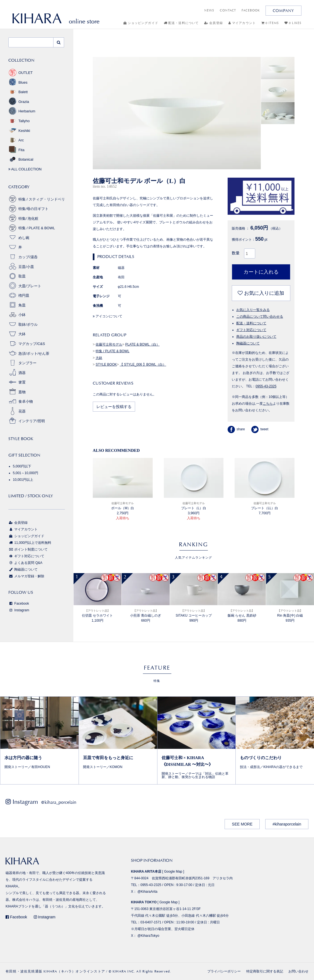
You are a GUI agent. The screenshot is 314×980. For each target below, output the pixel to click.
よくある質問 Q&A (25, 563)
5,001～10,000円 (25, 473)
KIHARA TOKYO (144, 902)
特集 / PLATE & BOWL (112, 351)
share (236, 429)
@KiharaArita (147, 892)
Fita (16, 150)
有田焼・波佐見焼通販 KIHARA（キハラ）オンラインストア (55, 971)
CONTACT (228, 10)
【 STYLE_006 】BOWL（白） (143, 365)
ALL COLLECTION (25, 169)
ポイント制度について (28, 549)
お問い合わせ (298, 971)
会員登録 (214, 23)
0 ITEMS (270, 23)
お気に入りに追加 (261, 293)
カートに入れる (261, 272)
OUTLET (20, 73)
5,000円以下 (22, 466)
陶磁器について (248, 343)
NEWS (209, 10)
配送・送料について (181, 23)
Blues (18, 82)
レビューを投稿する (114, 407)
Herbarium (22, 111)
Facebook (19, 604)
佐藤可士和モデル (109, 344)
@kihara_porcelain (59, 802)
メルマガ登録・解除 (26, 576)
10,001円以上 (23, 480)
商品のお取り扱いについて (256, 337)
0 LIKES (293, 23)
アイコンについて (108, 316)
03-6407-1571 (151, 922)
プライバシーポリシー (224, 971)
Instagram (19, 610)
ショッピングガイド (141, 23)
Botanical (21, 159)
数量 (236, 253)
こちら (268, 404)
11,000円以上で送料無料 (30, 543)
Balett (18, 92)
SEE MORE (242, 824)
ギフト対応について (251, 330)
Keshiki (19, 131)
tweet (260, 429)
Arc (16, 140)
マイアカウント (242, 23)
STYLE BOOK (106, 365)
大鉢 (99, 358)
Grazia (19, 102)
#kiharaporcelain (287, 824)
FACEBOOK (251, 10)
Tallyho (19, 121)
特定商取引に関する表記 (265, 971)
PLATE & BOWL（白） (143, 344)
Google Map (173, 872)
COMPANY (283, 11)
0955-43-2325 (266, 386)
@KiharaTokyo (148, 936)
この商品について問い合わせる (260, 317)
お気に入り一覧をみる (253, 310)
